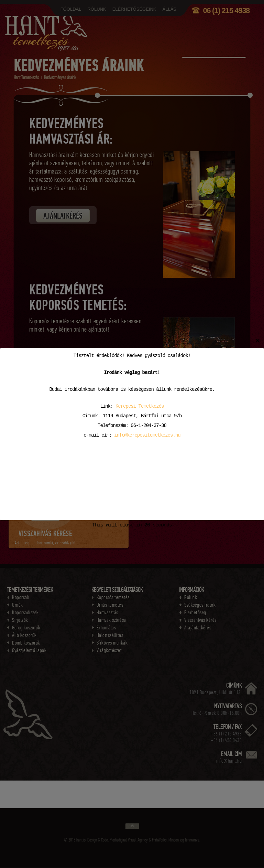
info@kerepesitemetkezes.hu (147, 435)
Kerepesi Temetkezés (140, 406)
